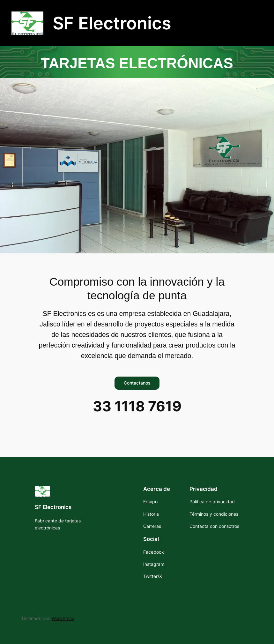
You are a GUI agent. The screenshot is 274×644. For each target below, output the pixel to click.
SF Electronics (112, 23)
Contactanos (137, 383)
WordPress (63, 618)
